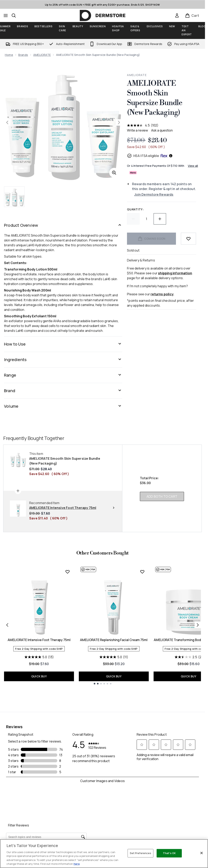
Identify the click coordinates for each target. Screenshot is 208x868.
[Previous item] (7, 625)
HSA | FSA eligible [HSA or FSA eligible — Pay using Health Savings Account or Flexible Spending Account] (150, 156)
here (77, 864)
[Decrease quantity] (133, 219)
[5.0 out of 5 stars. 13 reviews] (39, 657)
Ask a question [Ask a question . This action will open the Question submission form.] (162, 130)
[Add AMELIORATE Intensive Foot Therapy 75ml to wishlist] (68, 572)
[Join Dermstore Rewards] (165, 194)
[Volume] (63, 406)
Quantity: (135, 209)
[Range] (63, 375)
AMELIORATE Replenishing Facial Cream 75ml (114, 640)
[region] (104, 854)
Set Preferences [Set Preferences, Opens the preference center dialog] (141, 853)
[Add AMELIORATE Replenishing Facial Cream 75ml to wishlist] (142, 572)
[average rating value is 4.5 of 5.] (139, 125)
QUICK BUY (39, 676)
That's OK (169, 853)
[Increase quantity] (160, 219)
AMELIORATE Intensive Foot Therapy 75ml (39, 640)
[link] (177, 16)
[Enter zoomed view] (114, 173)
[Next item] (198, 625)
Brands (23, 55)
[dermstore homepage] (103, 16)
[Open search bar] (14, 16)
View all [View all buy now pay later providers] (193, 166)
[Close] (202, 853)
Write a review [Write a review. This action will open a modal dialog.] (137, 130)
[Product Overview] (63, 225)
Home (9, 55)
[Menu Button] (6, 16)
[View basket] (192, 16)
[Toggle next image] (119, 122)
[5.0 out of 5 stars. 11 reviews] (114, 657)
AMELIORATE (42, 55)
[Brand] (63, 391)
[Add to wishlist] (188, 239)
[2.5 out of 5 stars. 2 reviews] (189, 657)
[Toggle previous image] (7, 122)
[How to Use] (63, 344)
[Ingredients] (63, 360)
